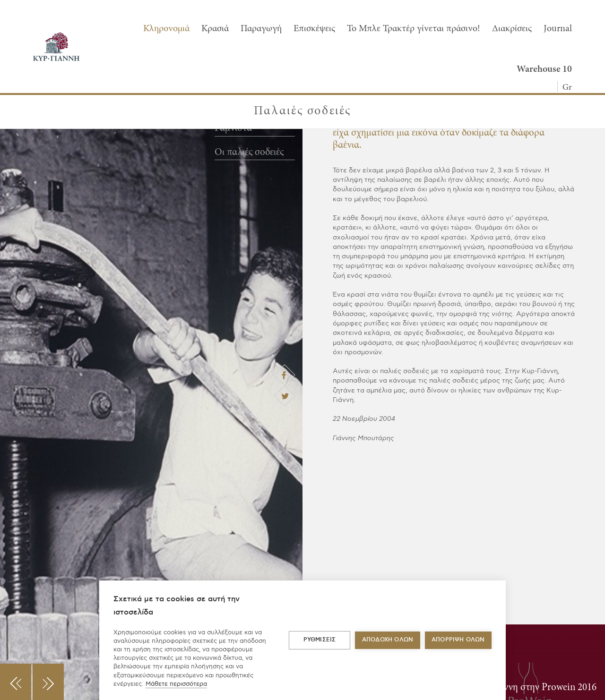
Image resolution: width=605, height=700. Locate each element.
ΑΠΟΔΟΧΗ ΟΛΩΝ (388, 640)
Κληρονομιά (166, 29)
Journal (558, 29)
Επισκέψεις (314, 29)
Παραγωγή (261, 29)
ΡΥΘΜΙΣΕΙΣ (320, 640)
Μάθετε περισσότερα (176, 684)
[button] (16, 682)
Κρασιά (215, 29)
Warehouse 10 (544, 69)
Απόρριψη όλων (458, 640)
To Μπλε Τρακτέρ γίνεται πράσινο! (414, 29)
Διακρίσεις (512, 29)
